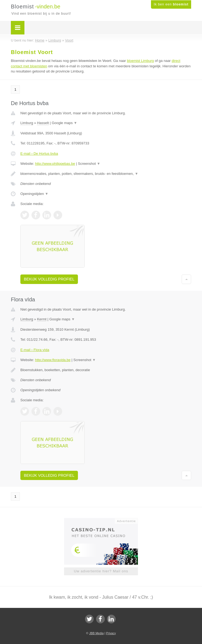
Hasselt (43, 123)
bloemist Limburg (141, 61)
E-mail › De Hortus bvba (39, 154)
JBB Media (96, 633)
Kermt (42, 319)
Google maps (64, 123)
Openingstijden (34, 194)
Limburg (27, 123)
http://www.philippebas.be (55, 164)
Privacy (111, 633)
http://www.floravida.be (53, 360)
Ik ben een (171, 4)
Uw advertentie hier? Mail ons (101, 571)
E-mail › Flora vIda (35, 350)
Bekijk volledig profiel (49, 279)
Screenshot (89, 164)
